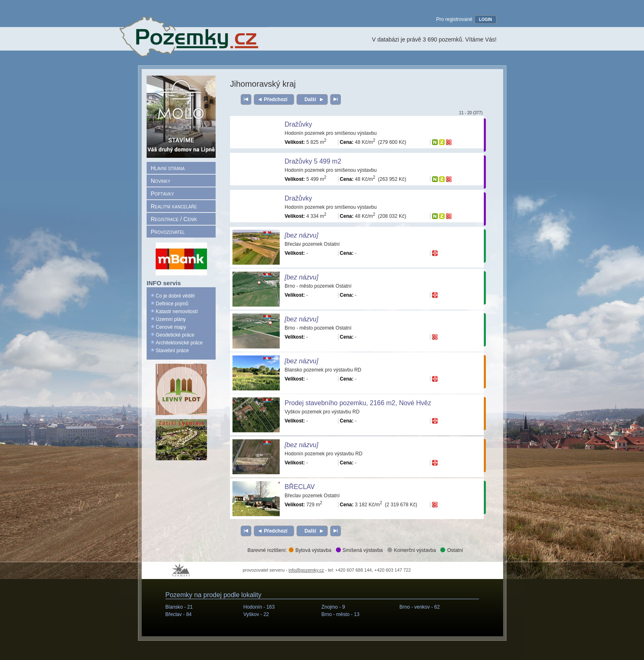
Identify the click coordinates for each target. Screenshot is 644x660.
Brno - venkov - (420, 607)
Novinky (161, 181)
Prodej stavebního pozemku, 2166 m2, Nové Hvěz (358, 403)
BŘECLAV (300, 487)
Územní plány (171, 319)
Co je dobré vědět (175, 296)
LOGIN (485, 20)
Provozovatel (168, 232)
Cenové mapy (171, 327)
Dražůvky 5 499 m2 (313, 161)
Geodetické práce (175, 335)
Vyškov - (256, 614)
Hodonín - (259, 607)
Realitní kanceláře (174, 206)
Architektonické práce (179, 343)
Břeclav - (179, 614)
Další (310, 99)
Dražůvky (298, 124)
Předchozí (276, 99)
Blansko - (179, 607)
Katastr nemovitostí (177, 312)
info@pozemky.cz (306, 570)
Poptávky (162, 194)
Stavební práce (172, 351)
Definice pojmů (172, 304)
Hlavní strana (168, 168)
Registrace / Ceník (174, 219)
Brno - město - (341, 614)
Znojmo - (333, 607)
